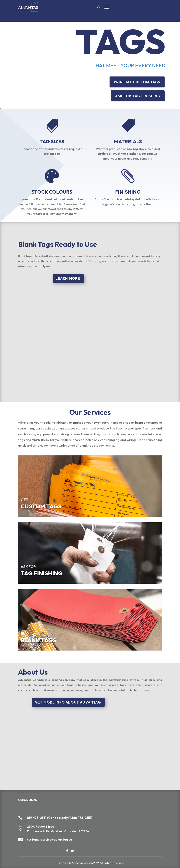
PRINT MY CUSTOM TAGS (137, 82)
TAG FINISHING (42, 573)
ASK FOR (28, 567)
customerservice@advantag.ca (49, 839)
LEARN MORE (68, 278)
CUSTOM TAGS (41, 506)
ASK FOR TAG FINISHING (138, 96)
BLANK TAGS (38, 640)
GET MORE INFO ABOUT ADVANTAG (68, 702)
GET (25, 500)
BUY (24, 634)
